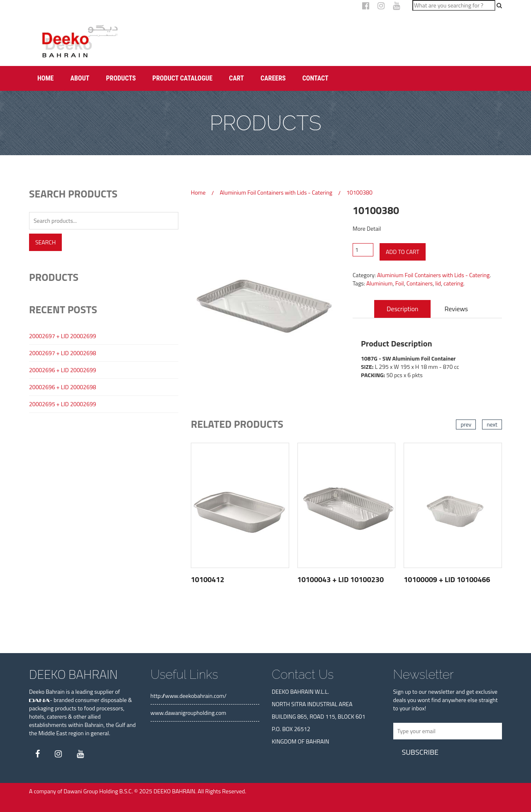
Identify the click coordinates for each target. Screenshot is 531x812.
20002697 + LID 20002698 (63, 353)
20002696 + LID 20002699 (63, 370)
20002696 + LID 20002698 (63, 387)
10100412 (208, 579)
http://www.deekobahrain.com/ (189, 696)
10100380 (359, 192)
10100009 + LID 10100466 (447, 579)
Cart (236, 78)
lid (438, 283)
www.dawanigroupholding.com (189, 713)
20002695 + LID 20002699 (63, 404)
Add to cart (403, 252)
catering (453, 283)
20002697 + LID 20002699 (63, 336)
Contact (315, 78)
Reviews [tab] (456, 309)
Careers (273, 78)
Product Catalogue (182, 78)
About (80, 78)
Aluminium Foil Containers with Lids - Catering (276, 192)
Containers (420, 283)
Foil (400, 283)
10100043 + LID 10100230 (341, 579)
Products (121, 78)
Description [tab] (402, 309)
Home (45, 78)
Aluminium (380, 283)
